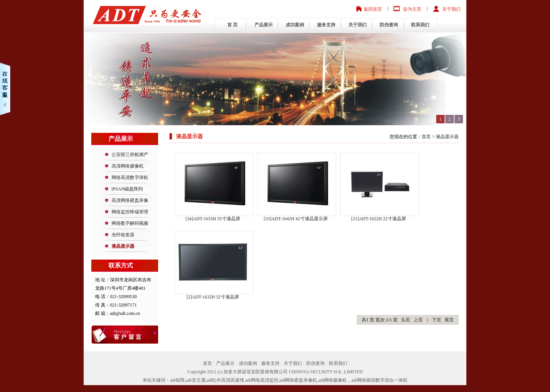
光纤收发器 (123, 235)
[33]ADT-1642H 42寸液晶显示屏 (295, 219)
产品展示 (264, 25)
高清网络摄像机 (128, 166)
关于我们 (451, 9)
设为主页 (412, 9)
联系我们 (420, 25)
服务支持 (326, 25)
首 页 (232, 25)
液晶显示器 (123, 246)
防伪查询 (389, 25)
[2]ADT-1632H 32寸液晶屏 (213, 297)
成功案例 (295, 25)
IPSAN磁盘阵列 (127, 189)
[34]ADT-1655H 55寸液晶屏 (213, 219)
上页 (418, 320)
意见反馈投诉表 (134, 335)
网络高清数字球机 (130, 177)
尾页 (449, 320)
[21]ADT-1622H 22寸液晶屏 (378, 219)
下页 (437, 320)
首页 (426, 137)
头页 (406, 320)
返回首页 (373, 9)
